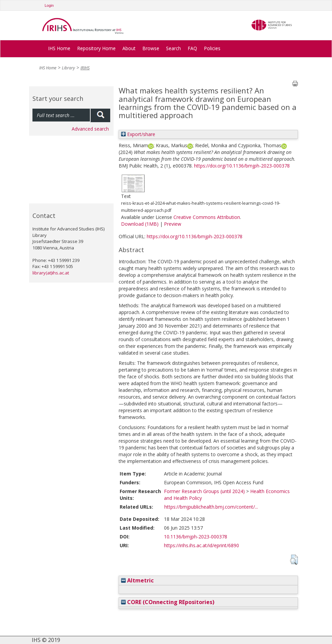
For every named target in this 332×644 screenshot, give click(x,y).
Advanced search (90, 129)
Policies (212, 48)
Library (68, 68)
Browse (151, 48)
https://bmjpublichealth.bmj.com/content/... (211, 507)
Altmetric (137, 580)
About (129, 48)
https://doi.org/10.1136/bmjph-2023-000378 (242, 166)
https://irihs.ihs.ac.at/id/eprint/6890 (201, 545)
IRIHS (85, 68)
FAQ (192, 48)
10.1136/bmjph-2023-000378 (196, 537)
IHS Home (59, 48)
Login (49, 5)
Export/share (138, 134)
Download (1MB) (140, 224)
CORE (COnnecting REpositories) (168, 602)
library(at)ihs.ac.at (51, 273)
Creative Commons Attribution (207, 217)
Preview (173, 224)
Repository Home (96, 48)
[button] (294, 560)
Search (173, 48)
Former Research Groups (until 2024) (204, 491)
